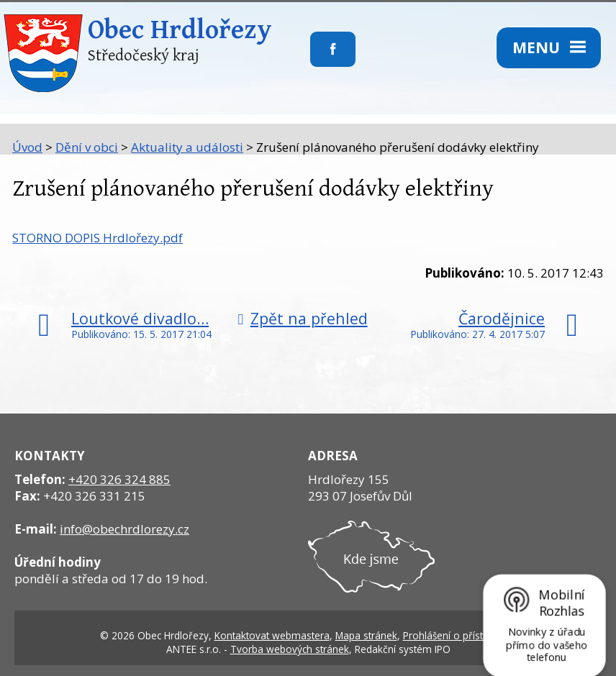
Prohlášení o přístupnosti (460, 635)
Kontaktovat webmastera (272, 635)
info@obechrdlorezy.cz (124, 529)
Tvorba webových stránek (290, 649)
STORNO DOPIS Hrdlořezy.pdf (98, 238)
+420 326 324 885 (119, 479)
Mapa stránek (366, 635)
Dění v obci (87, 147)
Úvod (27, 147)
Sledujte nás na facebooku (311, 58)
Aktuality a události (187, 147)
